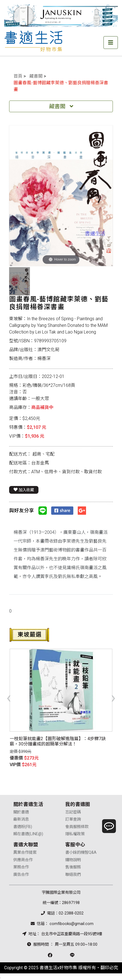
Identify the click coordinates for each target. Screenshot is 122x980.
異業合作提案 (25, 852)
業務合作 (21, 867)
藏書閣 (36, 76)
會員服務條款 (77, 827)
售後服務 (73, 867)
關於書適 (21, 812)
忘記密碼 (73, 812)
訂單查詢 (73, 819)
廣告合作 (21, 875)
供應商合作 (23, 860)
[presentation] (9, 697)
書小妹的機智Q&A (81, 852)
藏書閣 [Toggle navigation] (61, 106)
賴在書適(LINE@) (28, 834)
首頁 (18, 76)
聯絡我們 (73, 875)
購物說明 (73, 860)
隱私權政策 (75, 834)
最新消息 (21, 819)
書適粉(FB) (23, 827)
